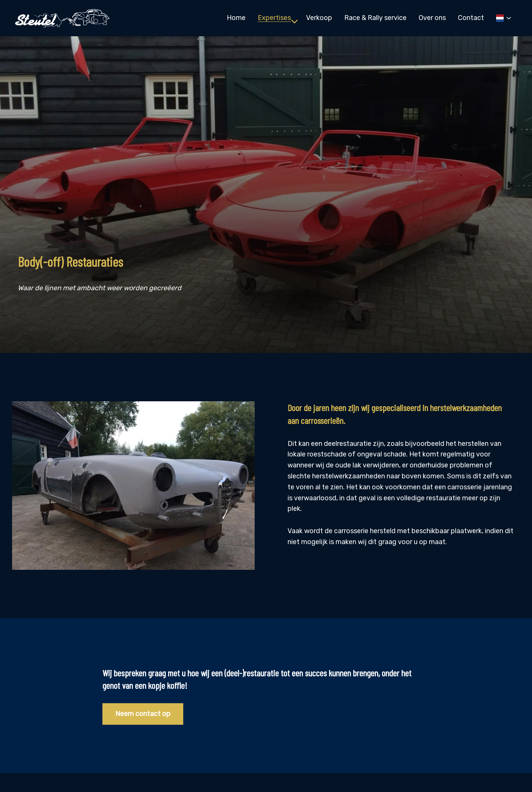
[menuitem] (236, 18)
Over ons (432, 18)
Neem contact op (143, 714)
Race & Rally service (375, 18)
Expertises (278, 18)
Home (236, 18)
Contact (471, 18)
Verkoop (319, 18)
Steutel (62, 18)
